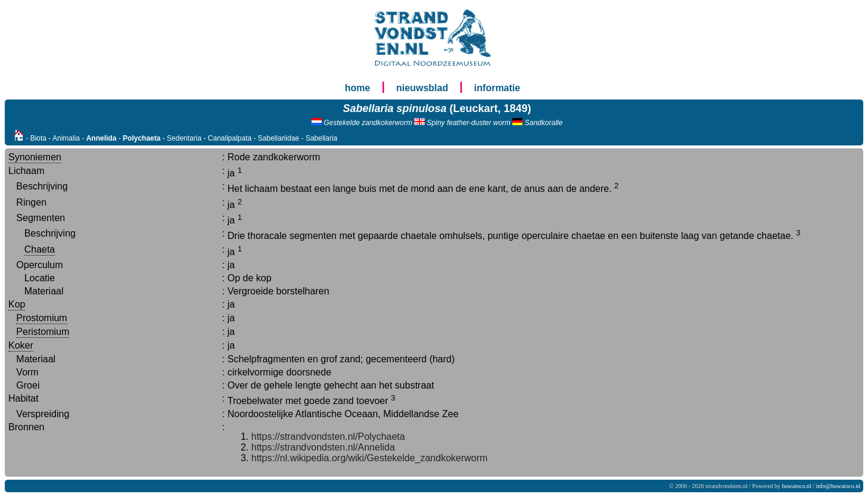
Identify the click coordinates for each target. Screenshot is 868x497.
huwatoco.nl (797, 486)
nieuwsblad (422, 88)
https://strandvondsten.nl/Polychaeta (328, 437)
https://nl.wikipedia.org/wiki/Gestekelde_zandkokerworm (370, 458)
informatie (497, 88)
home (358, 88)
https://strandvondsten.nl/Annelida (323, 447)
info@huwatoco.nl (838, 486)
